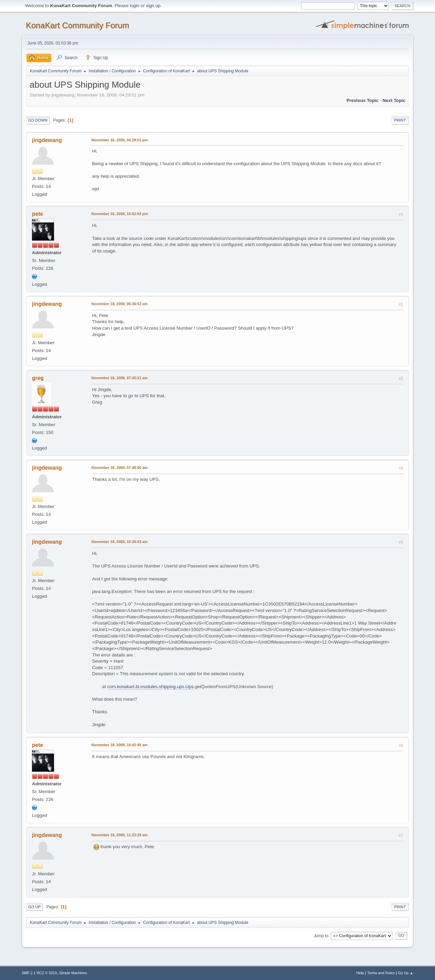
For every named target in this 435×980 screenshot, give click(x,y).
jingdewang (47, 140)
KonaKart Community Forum (77, 25)
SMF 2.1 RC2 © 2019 (39, 973)
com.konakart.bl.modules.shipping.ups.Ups (150, 687)
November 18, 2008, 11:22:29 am (119, 835)
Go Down (38, 120)
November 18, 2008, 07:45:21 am (119, 378)
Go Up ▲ (406, 973)
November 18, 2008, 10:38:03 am (119, 542)
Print (400, 120)
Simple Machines (73, 973)
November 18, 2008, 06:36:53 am (119, 304)
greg (38, 378)
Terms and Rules (381, 973)
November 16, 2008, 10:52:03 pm (120, 214)
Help (360, 973)
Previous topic (362, 100)
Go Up (34, 907)
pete (38, 214)
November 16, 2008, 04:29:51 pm (120, 140)
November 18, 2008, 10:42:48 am (119, 745)
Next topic (394, 100)
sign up (153, 6)
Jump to (321, 935)
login (135, 6)
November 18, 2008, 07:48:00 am (119, 468)
